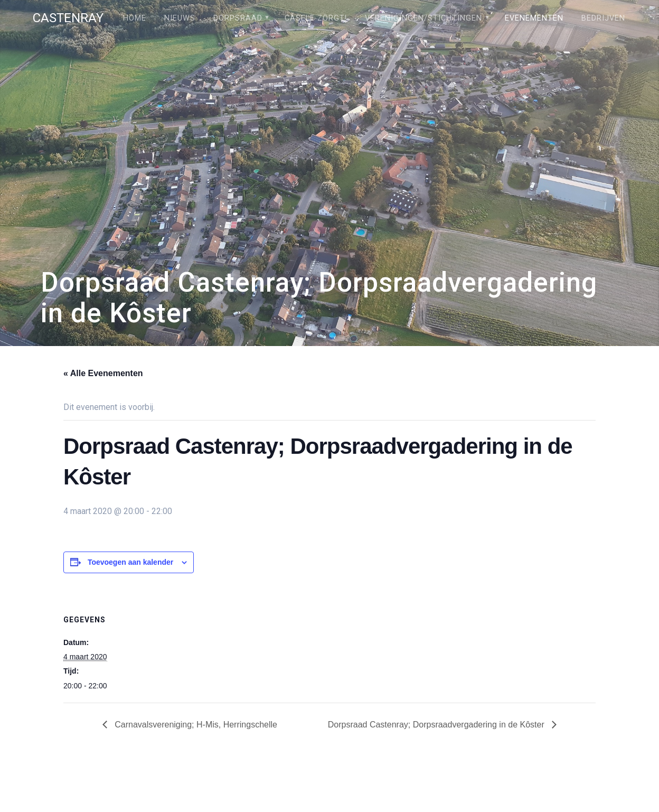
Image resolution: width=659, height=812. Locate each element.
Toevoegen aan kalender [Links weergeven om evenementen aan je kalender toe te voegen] (130, 562)
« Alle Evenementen (103, 373)
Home (135, 18)
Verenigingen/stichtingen (423, 18)
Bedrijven (603, 18)
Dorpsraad (238, 18)
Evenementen (534, 18)
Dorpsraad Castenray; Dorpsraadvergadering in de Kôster (437, 725)
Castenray (68, 18)
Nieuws (180, 18)
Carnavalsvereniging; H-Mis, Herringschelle (195, 725)
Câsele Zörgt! (316, 18)
